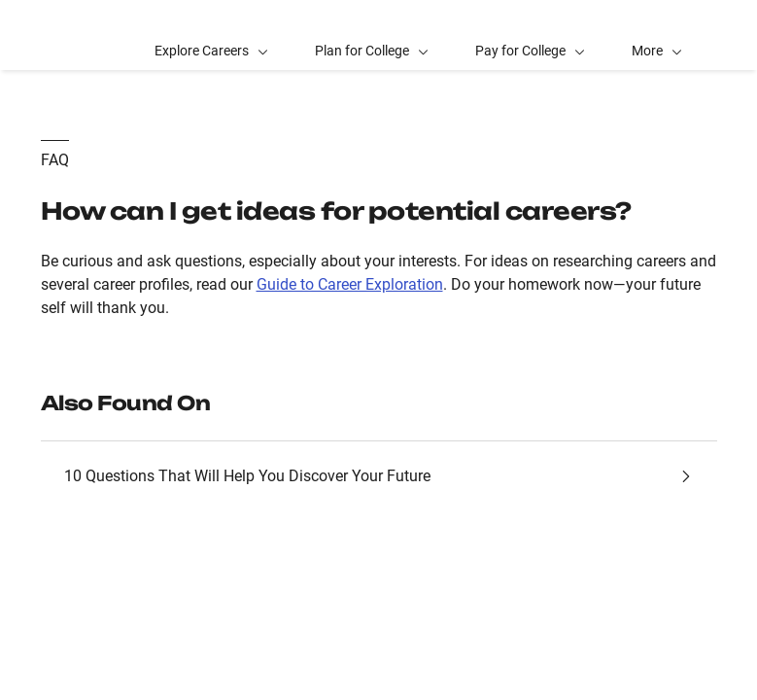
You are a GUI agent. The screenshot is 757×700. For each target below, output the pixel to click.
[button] (657, 35)
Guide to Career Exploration (350, 284)
